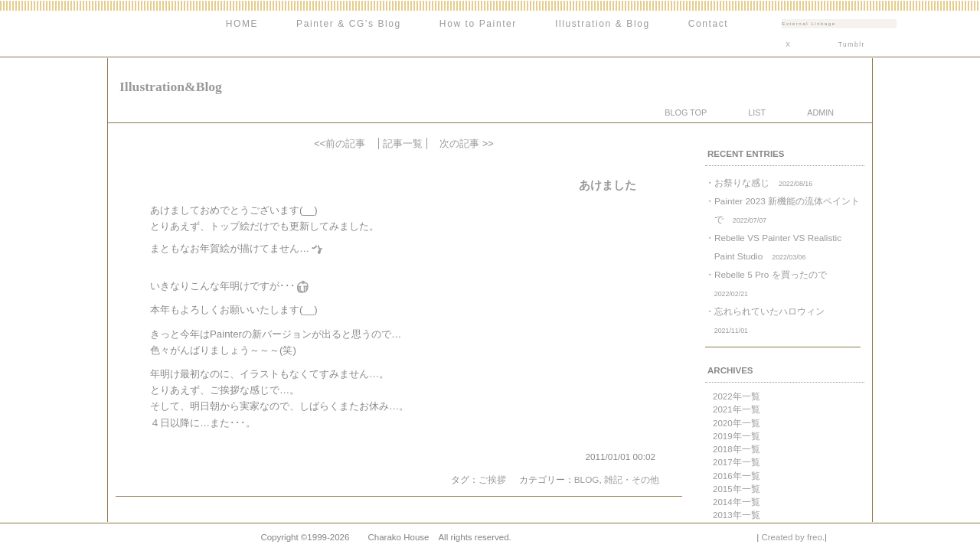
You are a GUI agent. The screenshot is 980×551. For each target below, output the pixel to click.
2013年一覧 (737, 515)
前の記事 (345, 143)
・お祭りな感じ (759, 183)
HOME (242, 24)
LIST (757, 112)
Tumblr (852, 44)
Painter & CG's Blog (349, 24)
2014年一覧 (737, 502)
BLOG (587, 479)
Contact (709, 24)
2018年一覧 (737, 449)
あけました (608, 185)
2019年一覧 (737, 436)
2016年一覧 (737, 476)
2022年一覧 (737, 396)
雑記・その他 (632, 479)
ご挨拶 (492, 479)
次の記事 (459, 143)
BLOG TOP (686, 112)
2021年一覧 (737, 409)
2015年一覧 (737, 489)
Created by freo (791, 537)
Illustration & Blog (603, 24)
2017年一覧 (737, 462)
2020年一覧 (737, 423)
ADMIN (820, 112)
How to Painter (478, 24)
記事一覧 (403, 143)
